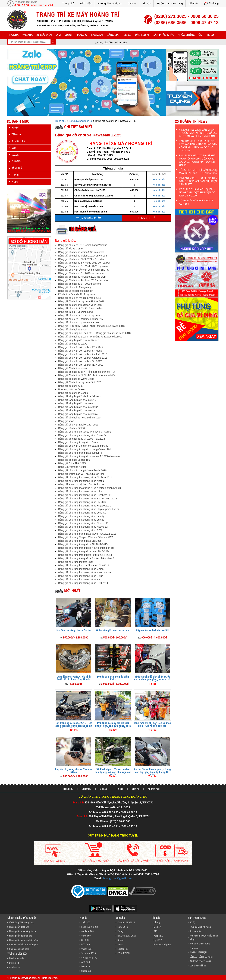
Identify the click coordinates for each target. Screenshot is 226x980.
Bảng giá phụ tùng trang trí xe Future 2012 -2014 (85, 555)
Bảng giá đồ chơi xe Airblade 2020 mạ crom (82, 277)
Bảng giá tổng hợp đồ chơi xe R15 (77, 400)
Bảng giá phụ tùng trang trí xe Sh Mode (80, 541)
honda (14, 35)
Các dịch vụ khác (198, 966)
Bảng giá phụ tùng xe (81, 121)
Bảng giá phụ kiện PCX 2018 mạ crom (79, 315)
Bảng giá (113, 35)
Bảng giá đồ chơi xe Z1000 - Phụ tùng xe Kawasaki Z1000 (90, 337)
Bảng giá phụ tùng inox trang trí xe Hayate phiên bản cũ (89, 509)
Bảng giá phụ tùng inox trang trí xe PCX (80, 530)
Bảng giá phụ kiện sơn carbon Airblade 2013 (83, 358)
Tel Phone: (103, 807)
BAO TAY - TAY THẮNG (200, 961)
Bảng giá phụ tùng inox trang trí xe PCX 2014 (83, 583)
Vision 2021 (87, 949)
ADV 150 (86, 962)
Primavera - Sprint (162, 944)
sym (58, 35)
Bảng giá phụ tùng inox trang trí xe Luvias (81, 520)
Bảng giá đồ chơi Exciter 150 (74, 460)
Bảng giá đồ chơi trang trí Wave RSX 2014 (82, 439)
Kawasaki (97, 35)
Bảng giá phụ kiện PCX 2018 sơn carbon (81, 308)
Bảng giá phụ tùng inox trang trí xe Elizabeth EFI (85, 495)
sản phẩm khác (164, 35)
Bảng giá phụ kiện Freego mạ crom (78, 287)
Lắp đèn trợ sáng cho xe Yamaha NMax (74, 771)
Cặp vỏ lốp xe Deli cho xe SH (152, 630)
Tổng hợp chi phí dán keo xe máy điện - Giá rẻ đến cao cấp (152, 724)
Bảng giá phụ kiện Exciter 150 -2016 (78, 425)
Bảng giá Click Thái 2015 (72, 463)
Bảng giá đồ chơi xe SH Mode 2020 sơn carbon (84, 263)
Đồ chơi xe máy (17, 958)
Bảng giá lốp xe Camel (71, 249)
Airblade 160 (87, 931)
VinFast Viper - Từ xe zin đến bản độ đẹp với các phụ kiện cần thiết (113, 772)
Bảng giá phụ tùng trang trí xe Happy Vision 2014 (85, 449)
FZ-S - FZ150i (124, 953)
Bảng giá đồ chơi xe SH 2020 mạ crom (80, 284)
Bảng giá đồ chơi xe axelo (73, 368)
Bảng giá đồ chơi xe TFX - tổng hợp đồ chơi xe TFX (87, 372)
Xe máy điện (44, 35)
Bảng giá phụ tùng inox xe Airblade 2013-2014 (84, 565)
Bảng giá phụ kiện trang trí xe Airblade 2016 (82, 470)
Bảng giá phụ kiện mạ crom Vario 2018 (80, 298)
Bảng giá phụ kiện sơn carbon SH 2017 (80, 361)
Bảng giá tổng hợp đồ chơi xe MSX (78, 411)
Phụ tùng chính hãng (200, 944)
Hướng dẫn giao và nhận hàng (24, 940)
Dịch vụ (132, 3)
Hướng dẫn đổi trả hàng (21, 936)
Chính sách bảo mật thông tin (23, 944)
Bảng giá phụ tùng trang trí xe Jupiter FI (80, 453)
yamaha (27, 35)
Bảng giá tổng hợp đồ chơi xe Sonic (78, 414)
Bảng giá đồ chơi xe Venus (73, 393)
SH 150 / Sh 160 (89, 958)
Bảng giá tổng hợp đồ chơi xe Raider (79, 340)
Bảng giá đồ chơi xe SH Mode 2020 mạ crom (83, 266)
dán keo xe (142, 35)
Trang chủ (68, 3)
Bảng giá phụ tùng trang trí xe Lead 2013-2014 (84, 551)
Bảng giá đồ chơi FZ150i (72, 428)
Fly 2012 (158, 940)
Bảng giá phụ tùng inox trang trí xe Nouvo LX (83, 523)
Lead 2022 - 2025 (90, 927)
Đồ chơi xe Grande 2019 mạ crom (77, 294)
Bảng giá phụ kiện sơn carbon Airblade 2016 (83, 354)
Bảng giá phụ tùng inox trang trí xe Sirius (81, 576)
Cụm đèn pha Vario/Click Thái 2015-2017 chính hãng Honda (74, 678)
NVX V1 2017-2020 (127, 936)
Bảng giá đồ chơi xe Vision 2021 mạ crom (81, 252)
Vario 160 (86, 936)
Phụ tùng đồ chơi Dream (72, 389)
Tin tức (147, 3)
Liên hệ (193, 3)
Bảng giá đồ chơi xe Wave (73, 344)
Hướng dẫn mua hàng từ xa (23, 931)
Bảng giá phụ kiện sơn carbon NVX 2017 (81, 365)
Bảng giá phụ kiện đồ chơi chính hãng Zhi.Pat (83, 270)
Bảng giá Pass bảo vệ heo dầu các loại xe (81, 484)
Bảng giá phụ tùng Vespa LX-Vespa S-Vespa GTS (86, 537)
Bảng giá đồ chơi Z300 (71, 386)
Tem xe (127, 35)
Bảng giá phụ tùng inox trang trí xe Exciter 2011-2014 (88, 499)
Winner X (86, 966)
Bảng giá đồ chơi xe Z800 (72, 330)
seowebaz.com (28, 978)
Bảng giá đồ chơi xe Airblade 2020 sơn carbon (84, 280)
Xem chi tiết (159, 179)
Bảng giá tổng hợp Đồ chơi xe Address (79, 396)
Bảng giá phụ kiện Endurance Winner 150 (81, 319)
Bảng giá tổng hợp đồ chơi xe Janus (78, 407)
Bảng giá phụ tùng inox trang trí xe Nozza (81, 481)
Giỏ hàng (214, 3)
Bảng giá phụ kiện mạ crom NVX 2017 (79, 323)
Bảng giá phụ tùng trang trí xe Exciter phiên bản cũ (86, 558)
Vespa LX (158, 936)
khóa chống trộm (190, 35)
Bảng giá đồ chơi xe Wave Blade (76, 379)
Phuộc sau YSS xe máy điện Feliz (113, 678)
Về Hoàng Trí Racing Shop (22, 922)
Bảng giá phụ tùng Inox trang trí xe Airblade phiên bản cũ (90, 488)
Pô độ (192, 922)
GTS (155, 931)
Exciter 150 (123, 949)
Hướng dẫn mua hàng (170, 3)
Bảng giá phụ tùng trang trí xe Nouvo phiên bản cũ (86, 548)
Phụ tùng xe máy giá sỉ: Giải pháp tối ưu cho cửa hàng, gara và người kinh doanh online (113, 726)
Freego (121, 931)
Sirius (120, 944)
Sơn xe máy (195, 931)
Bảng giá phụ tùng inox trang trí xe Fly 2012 (82, 502)
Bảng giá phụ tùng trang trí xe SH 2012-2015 (83, 544)
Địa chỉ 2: (82, 816)
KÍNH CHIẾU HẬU (198, 952)
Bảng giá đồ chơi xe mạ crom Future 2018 (81, 301)
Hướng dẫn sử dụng (110, 3)
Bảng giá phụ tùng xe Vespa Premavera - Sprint (84, 432)
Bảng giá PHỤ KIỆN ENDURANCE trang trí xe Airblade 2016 (91, 326)
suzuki (69, 35)
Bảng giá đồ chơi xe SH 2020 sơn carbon (81, 273)
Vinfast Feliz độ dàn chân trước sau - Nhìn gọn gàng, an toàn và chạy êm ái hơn (152, 679)
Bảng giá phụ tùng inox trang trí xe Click (80, 491)
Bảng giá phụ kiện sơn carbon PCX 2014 (81, 347)
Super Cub (86, 971)
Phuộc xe (194, 948)
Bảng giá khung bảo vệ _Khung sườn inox (81, 474)
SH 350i (85, 940)
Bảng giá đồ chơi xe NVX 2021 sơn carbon (82, 259)
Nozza (120, 940)
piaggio (82, 35)
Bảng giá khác (66, 421)
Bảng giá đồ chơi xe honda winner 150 (79, 418)
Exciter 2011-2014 (126, 922)
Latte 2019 (123, 927)
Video (210, 35)
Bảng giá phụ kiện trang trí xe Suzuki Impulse (83, 446)
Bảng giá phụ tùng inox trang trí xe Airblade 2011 (85, 477)
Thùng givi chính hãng (200, 927)
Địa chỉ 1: (78, 802)
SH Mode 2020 (89, 953)
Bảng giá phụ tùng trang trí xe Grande (79, 442)
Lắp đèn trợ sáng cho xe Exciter (74, 630)
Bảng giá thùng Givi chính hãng (76, 312)
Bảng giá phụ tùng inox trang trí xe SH (79, 580)
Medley (157, 927)
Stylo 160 (86, 922)
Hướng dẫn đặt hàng (19, 927)
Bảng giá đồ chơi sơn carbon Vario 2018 (80, 305)
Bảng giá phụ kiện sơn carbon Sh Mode (80, 351)
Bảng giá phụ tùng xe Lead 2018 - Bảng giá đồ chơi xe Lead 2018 (94, 333)
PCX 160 (86, 944)
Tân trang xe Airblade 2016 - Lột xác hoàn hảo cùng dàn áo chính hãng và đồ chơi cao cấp (74, 726)
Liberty (157, 922)
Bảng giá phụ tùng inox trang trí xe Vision (81, 569)
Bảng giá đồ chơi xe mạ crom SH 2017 (80, 382)
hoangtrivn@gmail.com (117, 878)
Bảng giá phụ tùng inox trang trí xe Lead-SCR (83, 513)
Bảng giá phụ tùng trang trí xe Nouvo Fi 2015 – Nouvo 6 (89, 456)
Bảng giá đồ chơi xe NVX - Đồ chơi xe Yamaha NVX (87, 375)
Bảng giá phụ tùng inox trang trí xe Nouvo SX (83, 527)
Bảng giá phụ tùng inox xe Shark (76, 562)
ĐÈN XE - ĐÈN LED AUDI (201, 957)
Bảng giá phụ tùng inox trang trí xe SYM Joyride (85, 572)
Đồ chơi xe (14, 963)
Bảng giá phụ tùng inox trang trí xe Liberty (81, 516)
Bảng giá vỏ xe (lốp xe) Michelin (76, 291)
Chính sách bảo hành (19, 949)
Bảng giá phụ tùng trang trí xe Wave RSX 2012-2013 (87, 534)
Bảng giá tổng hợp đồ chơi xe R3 (76, 403)
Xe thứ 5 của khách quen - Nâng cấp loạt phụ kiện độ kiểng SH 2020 (152, 772)
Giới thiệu (86, 3)
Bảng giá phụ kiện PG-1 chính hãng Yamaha (83, 245)
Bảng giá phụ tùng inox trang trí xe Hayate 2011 (85, 506)
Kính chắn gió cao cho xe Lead (113, 630)
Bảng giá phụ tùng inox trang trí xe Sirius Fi (82, 435)
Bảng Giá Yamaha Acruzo (72, 467)
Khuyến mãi (154, 789)
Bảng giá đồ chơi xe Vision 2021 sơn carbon (83, 256)
